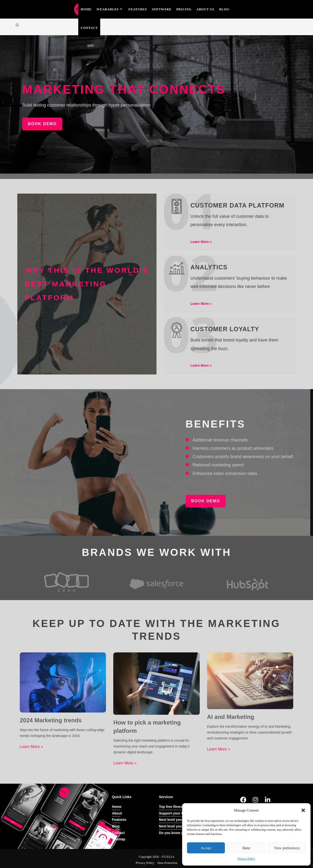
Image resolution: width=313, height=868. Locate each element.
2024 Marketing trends (51, 720)
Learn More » (31, 746)
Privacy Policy (246, 859)
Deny (246, 848)
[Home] (17, 25)
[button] (303, 810)
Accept (206, 848)
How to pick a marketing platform (147, 726)
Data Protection (167, 862)
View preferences (287, 848)
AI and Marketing (231, 717)
